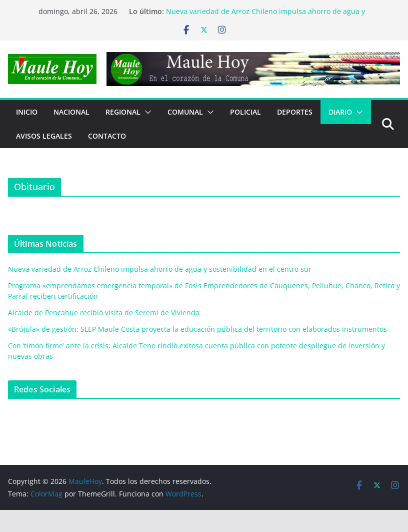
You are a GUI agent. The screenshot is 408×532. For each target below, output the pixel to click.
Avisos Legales (44, 136)
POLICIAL (245, 112)
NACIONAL (71, 112)
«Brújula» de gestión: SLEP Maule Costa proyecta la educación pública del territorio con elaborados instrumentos (197, 329)
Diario (340, 112)
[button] (146, 112)
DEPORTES (295, 112)
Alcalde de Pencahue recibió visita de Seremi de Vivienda (104, 313)
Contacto (107, 136)
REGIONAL (123, 112)
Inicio (27, 112)
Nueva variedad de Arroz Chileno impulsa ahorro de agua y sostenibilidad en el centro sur (265, 16)
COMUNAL (185, 112)
